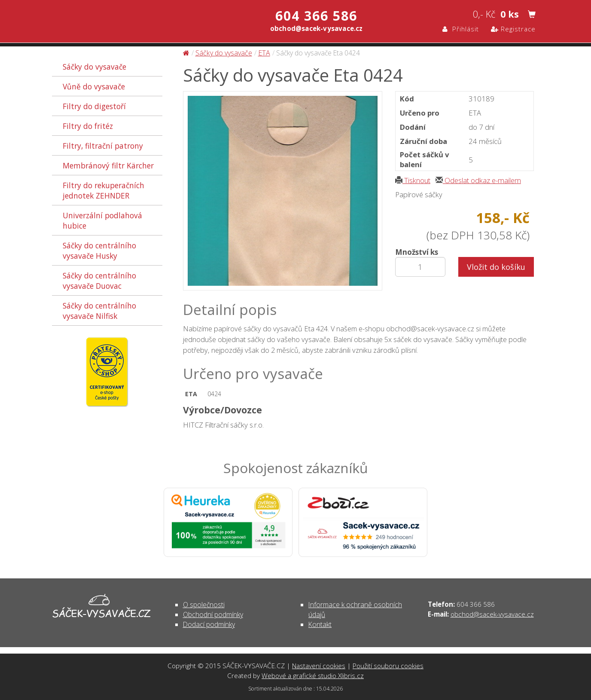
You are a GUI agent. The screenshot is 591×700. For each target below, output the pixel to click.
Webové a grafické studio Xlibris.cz (313, 676)
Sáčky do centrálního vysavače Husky (99, 251)
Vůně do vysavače (94, 86)
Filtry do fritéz (88, 126)
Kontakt (320, 624)
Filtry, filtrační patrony (103, 146)
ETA (264, 53)
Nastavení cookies (319, 666)
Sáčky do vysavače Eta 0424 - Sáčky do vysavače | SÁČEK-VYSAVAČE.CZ (142, 23)
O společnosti (204, 605)
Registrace (513, 29)
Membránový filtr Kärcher (108, 165)
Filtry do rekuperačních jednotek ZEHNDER (104, 190)
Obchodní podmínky (213, 614)
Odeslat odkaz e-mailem (478, 180)
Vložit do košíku (496, 267)
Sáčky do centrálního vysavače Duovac (99, 281)
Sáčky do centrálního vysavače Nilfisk (99, 311)
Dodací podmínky (209, 624)
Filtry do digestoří (94, 106)
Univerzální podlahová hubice (102, 220)
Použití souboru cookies (388, 666)
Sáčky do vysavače (94, 67)
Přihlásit (461, 29)
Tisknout (413, 180)
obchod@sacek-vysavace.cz (492, 614)
